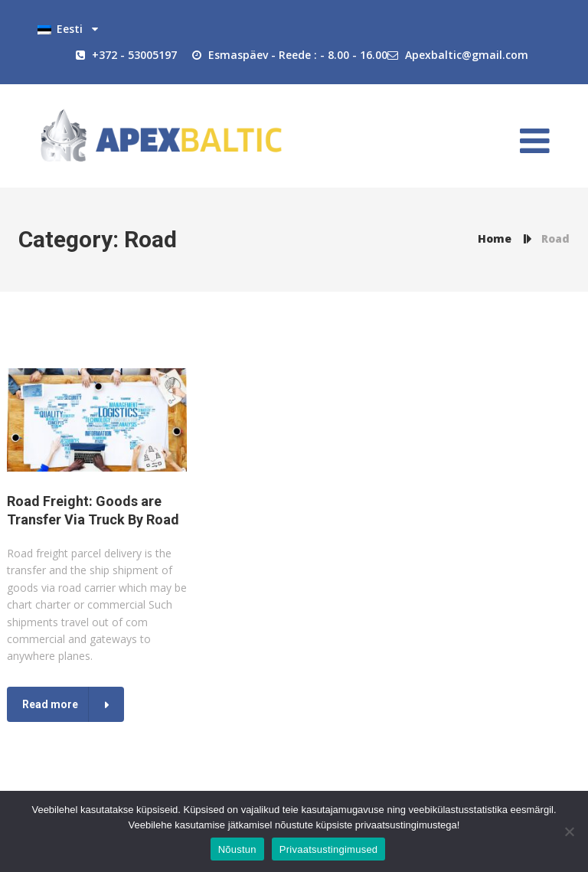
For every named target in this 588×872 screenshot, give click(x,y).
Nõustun (237, 849)
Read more (50, 704)
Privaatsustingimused (329, 849)
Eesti (60, 30)
